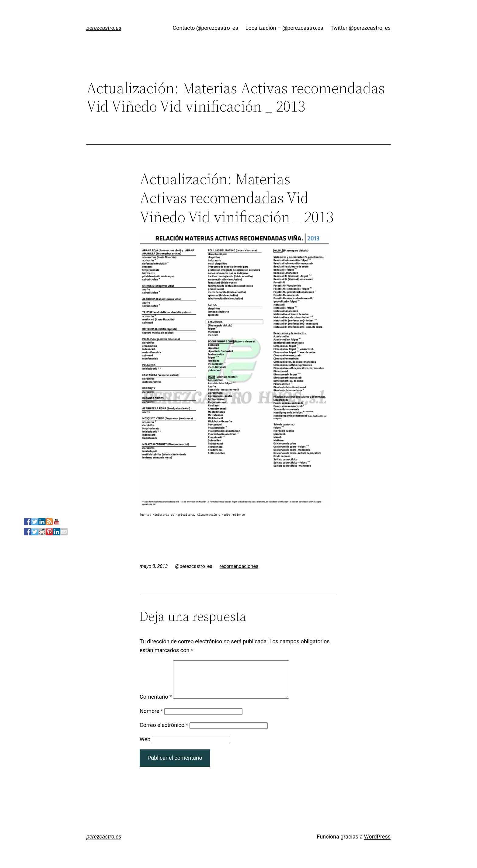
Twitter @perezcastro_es (360, 28)
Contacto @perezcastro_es (205, 28)
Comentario (156, 704)
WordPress (377, 844)
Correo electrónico (164, 732)
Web (145, 747)
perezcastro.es (104, 28)
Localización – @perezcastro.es (284, 28)
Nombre (151, 718)
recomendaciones (239, 566)
